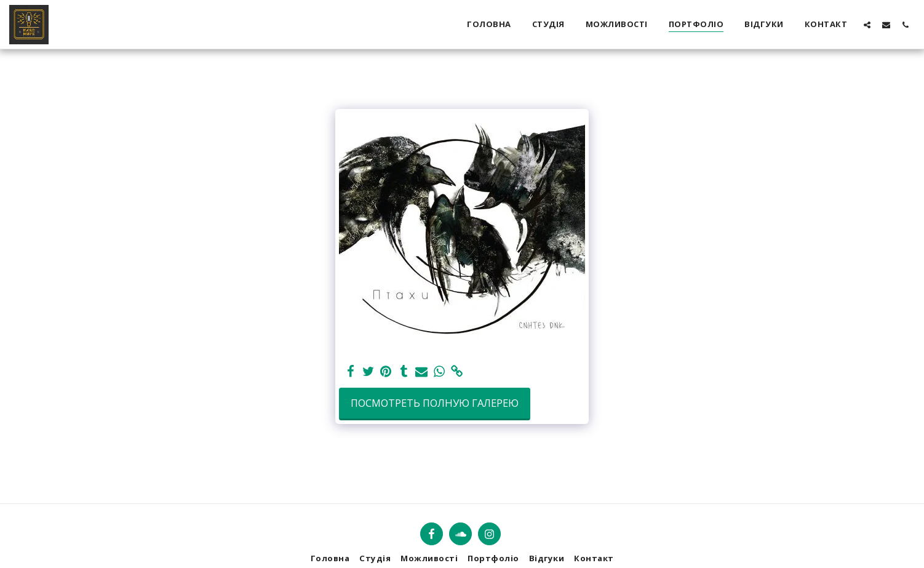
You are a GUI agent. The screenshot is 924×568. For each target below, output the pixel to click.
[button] (867, 25)
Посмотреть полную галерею (435, 403)
